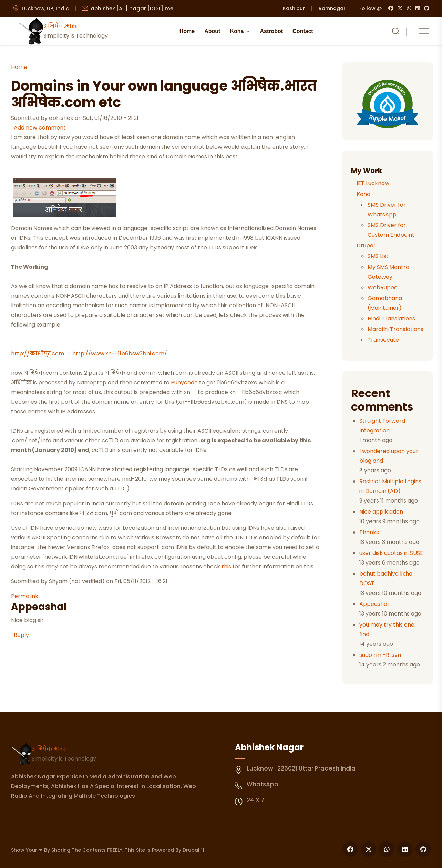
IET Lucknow (373, 183)
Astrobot (271, 31)
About (212, 31)
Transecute (383, 340)
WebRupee (383, 287)
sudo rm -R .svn (380, 655)
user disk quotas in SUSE (391, 553)
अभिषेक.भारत (49, 749)
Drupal (366, 245)
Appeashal (374, 604)
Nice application (381, 512)
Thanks (369, 532)
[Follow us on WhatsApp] (387, 849)
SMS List (378, 256)
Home (187, 31)
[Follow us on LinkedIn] (405, 849)
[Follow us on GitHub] (423, 849)
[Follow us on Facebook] (350, 849)
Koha (237, 31)
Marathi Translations (395, 329)
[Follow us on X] (368, 849)
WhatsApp (263, 784)
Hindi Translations (391, 318)
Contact (303, 31)
